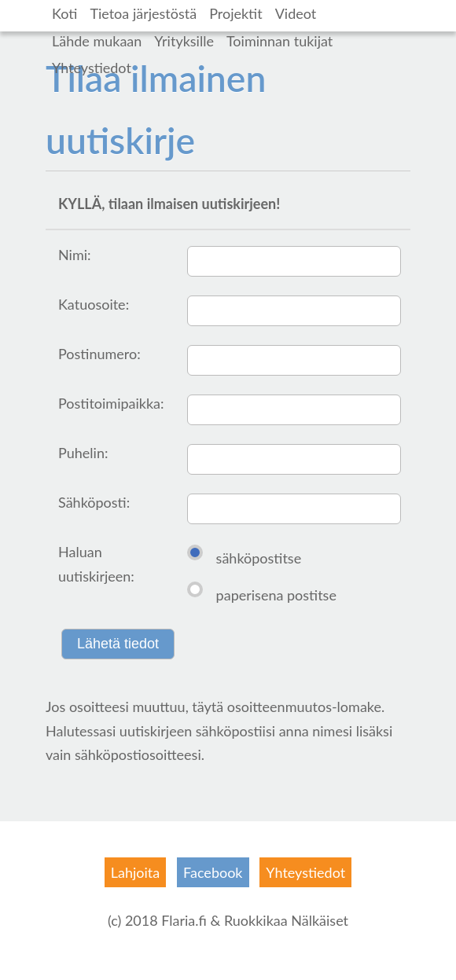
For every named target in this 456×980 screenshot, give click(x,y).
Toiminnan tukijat (279, 41)
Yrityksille (184, 41)
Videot (296, 13)
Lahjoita (135, 872)
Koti (64, 13)
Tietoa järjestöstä (143, 13)
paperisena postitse (276, 595)
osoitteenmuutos (279, 707)
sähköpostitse (259, 558)
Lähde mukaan (97, 41)
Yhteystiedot (92, 68)
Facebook (213, 872)
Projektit (236, 13)
